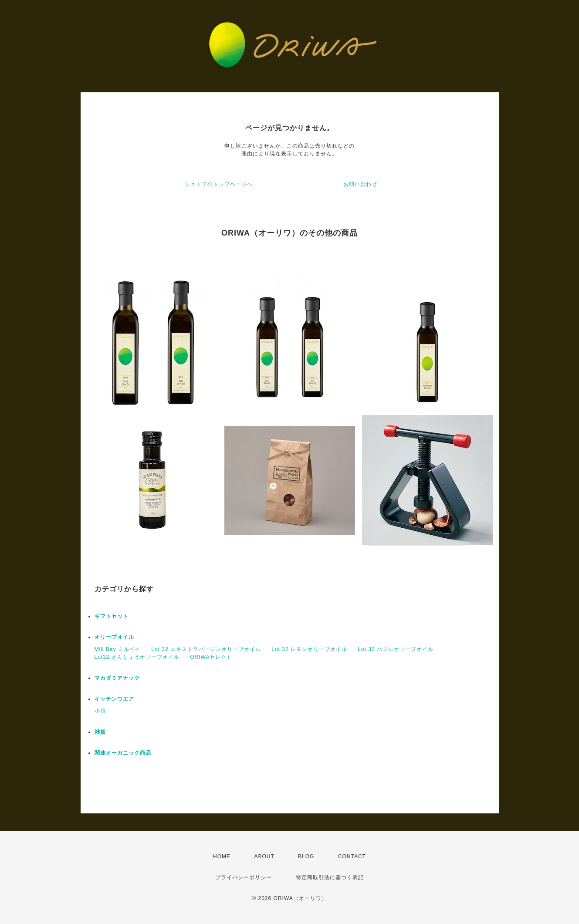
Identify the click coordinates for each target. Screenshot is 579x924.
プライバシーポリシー (244, 877)
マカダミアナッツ (117, 678)
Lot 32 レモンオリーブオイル (309, 649)
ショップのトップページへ (219, 184)
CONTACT (352, 857)
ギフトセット (112, 616)
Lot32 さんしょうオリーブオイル (137, 657)
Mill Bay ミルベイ (118, 649)
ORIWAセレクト (211, 657)
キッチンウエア (114, 699)
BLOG (306, 857)
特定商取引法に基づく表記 (330, 877)
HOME (222, 857)
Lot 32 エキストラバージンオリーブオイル (206, 649)
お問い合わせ (360, 184)
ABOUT (264, 857)
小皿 (100, 711)
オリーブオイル (114, 637)
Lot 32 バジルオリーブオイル (396, 649)
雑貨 (100, 732)
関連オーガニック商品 (123, 753)
